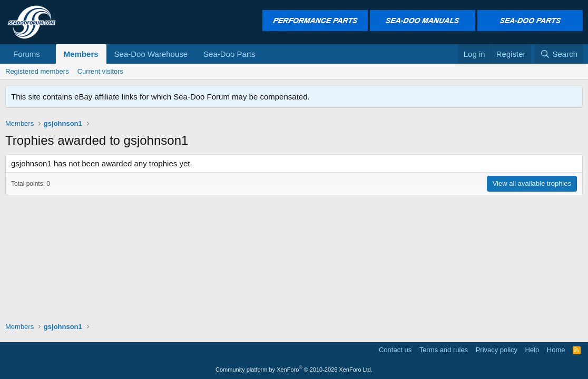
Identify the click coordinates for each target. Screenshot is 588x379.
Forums (27, 54)
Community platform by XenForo (294, 370)
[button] (48, 54)
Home (556, 350)
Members (81, 54)
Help (532, 350)
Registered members (37, 71)
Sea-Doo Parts (229, 54)
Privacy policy (497, 350)
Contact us (395, 350)
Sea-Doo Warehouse (151, 54)
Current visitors (100, 71)
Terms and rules (444, 350)
